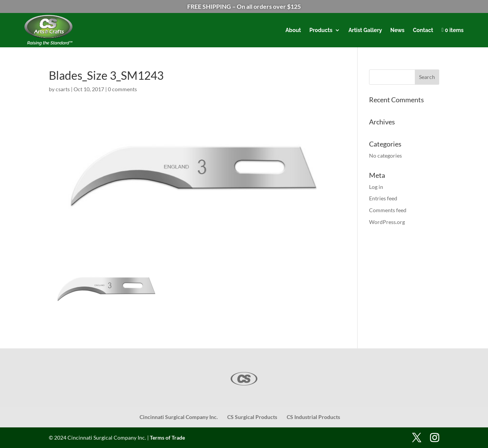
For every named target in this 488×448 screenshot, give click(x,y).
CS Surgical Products (252, 417)
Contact (423, 30)
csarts (63, 89)
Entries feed (383, 198)
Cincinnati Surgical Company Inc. (179, 417)
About (293, 30)
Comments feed (388, 210)
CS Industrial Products (313, 417)
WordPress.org (387, 222)
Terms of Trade (167, 438)
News (397, 30)
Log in (376, 187)
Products (321, 30)
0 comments (122, 89)
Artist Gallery (365, 30)
